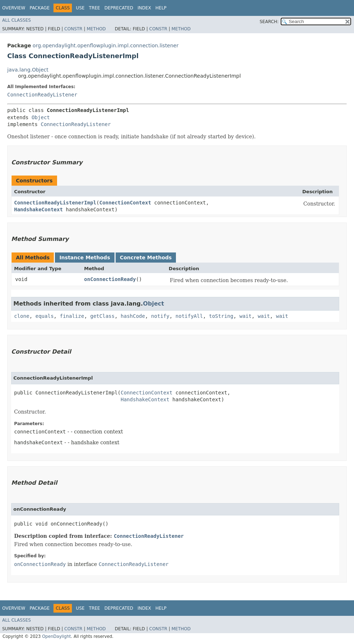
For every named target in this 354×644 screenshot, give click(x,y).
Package (40, 8)
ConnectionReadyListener (42, 95)
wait (246, 316)
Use (80, 8)
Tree (94, 8)
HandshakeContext (38, 209)
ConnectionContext (125, 203)
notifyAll (189, 316)
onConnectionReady (110, 279)
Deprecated (119, 8)
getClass (102, 316)
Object (41, 117)
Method (96, 29)
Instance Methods (85, 258)
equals (45, 316)
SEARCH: (269, 22)
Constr (73, 29)
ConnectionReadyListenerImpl (55, 203)
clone (22, 316)
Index (144, 8)
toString (221, 316)
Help (161, 8)
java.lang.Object (28, 70)
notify (160, 316)
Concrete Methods (146, 258)
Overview (14, 8)
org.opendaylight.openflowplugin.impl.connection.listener (105, 46)
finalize (72, 316)
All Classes (16, 20)
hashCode (133, 316)
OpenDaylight (56, 636)
